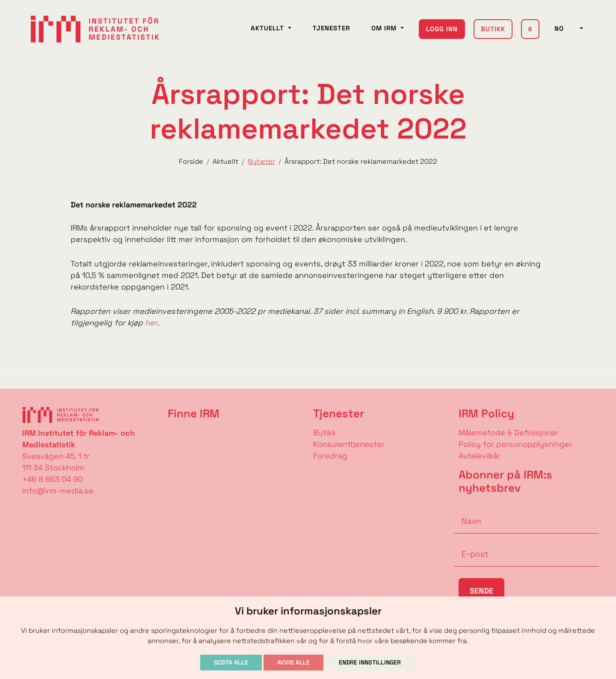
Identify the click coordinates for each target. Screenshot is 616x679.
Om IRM (385, 28)
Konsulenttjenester (349, 444)
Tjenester (331, 28)
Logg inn (442, 29)
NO (566, 28)
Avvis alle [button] (293, 662)
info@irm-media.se (58, 491)
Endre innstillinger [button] (370, 662)
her (151, 323)
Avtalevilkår (480, 456)
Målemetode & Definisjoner (509, 432)
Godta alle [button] (231, 662)
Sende (481, 591)
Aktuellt (268, 28)
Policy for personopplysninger (515, 444)
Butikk (493, 29)
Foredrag (330, 456)
